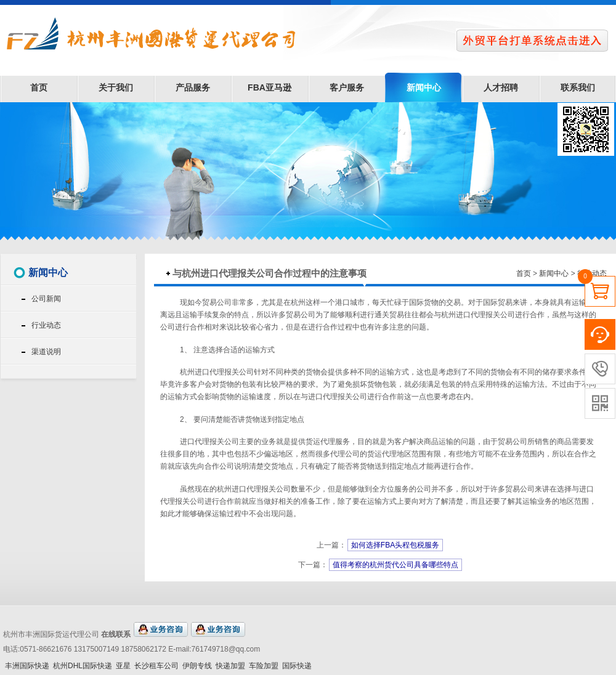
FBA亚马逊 (269, 87)
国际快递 (297, 666)
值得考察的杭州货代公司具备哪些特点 (395, 565)
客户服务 (347, 87)
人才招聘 (501, 87)
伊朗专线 (197, 666)
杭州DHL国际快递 (83, 666)
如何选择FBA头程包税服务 (395, 545)
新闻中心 (424, 87)
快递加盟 (230, 666)
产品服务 (193, 87)
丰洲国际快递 (27, 666)
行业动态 (46, 325)
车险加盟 (264, 666)
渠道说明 (46, 352)
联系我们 (578, 87)
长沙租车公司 (156, 666)
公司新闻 (46, 299)
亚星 (123, 666)
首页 (39, 87)
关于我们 (116, 87)
